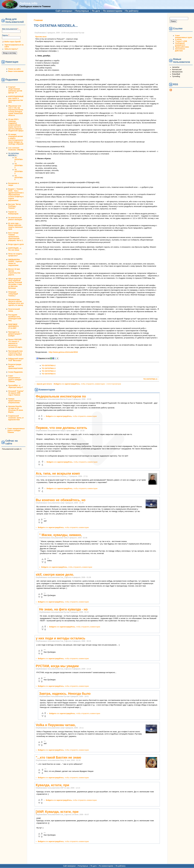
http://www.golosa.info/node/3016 (63, 352)
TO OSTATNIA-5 (19, 178)
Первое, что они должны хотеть (62, 428)
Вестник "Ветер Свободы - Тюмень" (14, 206)
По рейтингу (132, 11)
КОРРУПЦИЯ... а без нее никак (15, 249)
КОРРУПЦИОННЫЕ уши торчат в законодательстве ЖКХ (16, 99)
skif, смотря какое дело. (55, 574)
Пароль (6, 35)
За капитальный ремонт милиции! (15, 219)
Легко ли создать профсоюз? (15, 255)
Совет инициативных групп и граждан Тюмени (15, 379)
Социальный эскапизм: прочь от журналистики (16, 418)
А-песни (178, 39)
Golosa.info (28, 3)
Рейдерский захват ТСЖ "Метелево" (16, 360)
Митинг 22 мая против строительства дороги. (14, 272)
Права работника (182, 47)
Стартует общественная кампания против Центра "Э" (15, 90)
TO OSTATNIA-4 (19, 172)
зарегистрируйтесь (72, 384)
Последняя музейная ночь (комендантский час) (15, 318)
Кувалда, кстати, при (53, 785)
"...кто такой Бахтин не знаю (58, 757)
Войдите (58, 384)
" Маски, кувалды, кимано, (61, 535)
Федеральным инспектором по (61, 396)
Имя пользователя (10, 29)
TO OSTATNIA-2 (19, 160)
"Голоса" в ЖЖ (181, 41)
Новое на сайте (14, 69)
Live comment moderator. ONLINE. (16, 149)
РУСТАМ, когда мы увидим (57, 666)
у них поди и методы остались (61, 638)
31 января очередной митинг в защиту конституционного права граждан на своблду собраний (16, 139)
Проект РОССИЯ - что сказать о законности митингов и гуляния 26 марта (15, 343)
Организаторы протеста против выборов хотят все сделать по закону (16, 302)
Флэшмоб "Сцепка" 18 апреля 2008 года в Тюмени (16, 393)
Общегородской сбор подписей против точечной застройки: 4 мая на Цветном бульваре (15, 283)
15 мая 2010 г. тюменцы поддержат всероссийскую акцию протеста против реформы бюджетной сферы (16, 125)
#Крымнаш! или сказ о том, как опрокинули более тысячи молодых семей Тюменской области (16, 111)
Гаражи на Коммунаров (13, 213)
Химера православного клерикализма (14, 401)
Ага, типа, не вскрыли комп (58, 473)
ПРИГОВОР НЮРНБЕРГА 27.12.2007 (13, 326)
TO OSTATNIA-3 (19, 166)
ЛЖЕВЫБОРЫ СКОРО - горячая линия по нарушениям (15, 262)
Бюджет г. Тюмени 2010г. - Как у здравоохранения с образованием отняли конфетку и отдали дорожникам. (16, 195)
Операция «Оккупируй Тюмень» (13, 294)
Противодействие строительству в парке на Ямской (15, 353)
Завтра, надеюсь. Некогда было (65, 694)
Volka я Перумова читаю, (56, 725)
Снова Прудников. (16, 372)
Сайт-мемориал (64, 11)
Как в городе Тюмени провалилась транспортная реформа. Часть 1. (16, 237)
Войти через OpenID (13, 42)
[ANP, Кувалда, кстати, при (57, 812)
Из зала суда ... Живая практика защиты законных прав (15, 226)
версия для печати (44, 384)
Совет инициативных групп (184, 37)
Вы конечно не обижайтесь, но (61, 500)
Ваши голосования (16, 71)
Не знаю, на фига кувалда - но (63, 609)
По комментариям (113, 11)
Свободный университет (180, 44)
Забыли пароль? (11, 49)
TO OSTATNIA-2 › (151, 379)
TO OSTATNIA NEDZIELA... (14, 154)
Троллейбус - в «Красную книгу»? (16, 386)
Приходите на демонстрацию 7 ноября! (15, 334)
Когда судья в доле (16, 244)
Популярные (82, 11)
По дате (96, 11)
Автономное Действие (180, 50)
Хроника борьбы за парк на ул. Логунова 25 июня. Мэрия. (16, 409)
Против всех (41, 37)
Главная (38, 20)
